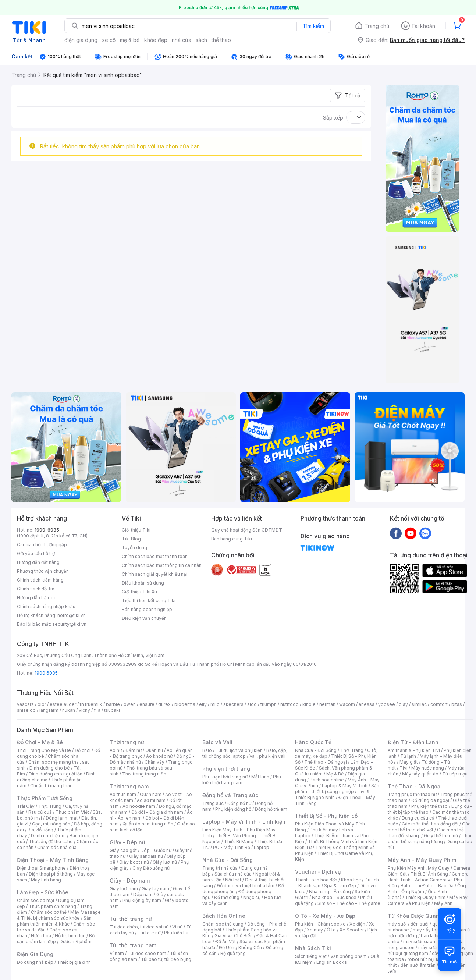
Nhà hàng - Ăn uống (330, 892)
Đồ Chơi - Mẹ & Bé (40, 742)
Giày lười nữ (165, 862)
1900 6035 (46, 673)
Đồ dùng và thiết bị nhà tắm (246, 886)
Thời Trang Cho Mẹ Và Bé (44, 750)
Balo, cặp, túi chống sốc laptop (245, 753)
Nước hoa (41, 936)
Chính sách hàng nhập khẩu (46, 606)
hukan (69, 710)
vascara (25, 704)
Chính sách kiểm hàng (40, 580)
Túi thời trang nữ (131, 919)
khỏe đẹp (156, 40)
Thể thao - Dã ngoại (326, 762)
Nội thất (233, 880)
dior (42, 704)
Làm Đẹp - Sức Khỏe (43, 892)
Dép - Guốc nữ (156, 850)
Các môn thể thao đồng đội (430, 824)
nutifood (289, 704)
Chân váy (154, 762)
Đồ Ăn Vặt (225, 942)
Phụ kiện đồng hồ (233, 809)
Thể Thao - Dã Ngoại (415, 786)
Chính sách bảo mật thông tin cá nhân (162, 565)
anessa (367, 704)
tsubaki (112, 710)
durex (164, 704)
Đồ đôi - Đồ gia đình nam (157, 812)
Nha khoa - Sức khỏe (334, 897)
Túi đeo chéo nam (147, 953)
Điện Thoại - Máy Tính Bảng (53, 860)
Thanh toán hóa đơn (316, 880)
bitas (457, 704)
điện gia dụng (81, 40)
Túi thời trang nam (133, 945)
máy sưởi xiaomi (436, 947)
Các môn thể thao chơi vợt (429, 827)
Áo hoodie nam (139, 806)
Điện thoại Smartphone (41, 868)
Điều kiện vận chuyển (144, 618)
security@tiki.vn (69, 624)
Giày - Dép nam (130, 880)
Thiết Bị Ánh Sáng (429, 874)
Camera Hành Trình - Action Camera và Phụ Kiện (428, 880)
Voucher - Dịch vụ (318, 872)
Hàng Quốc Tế (313, 742)
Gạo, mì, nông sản (51, 824)
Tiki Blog (131, 539)
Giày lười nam (124, 889)
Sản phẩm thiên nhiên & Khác (54, 921)
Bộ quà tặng (233, 953)
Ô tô (331, 930)
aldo (252, 704)
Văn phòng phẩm (349, 956)
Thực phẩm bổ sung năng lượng (430, 839)
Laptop (262, 847)
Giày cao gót (123, 850)
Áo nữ (116, 750)
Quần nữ (154, 750)
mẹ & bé (130, 40)
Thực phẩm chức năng (52, 906)
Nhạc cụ (252, 897)
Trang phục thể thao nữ (412, 794)
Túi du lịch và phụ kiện (239, 750)
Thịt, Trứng (50, 806)
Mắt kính (260, 777)
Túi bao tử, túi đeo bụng (166, 959)
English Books (332, 962)
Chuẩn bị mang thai (51, 786)
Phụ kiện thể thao (429, 806)
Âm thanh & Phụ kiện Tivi (414, 750)
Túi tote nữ (149, 933)
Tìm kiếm (313, 26)
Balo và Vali (217, 742)
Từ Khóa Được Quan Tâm (420, 916)
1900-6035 (47, 530)
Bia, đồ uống (40, 830)
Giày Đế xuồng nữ (151, 868)
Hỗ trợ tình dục (70, 936)
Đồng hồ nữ (239, 803)
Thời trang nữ (127, 742)
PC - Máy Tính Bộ (232, 847)
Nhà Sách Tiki (313, 948)
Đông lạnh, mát (62, 818)
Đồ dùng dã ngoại (430, 800)
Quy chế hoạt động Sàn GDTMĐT (247, 530)
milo (215, 704)
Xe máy (315, 930)
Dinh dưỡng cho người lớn (56, 774)
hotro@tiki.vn (72, 615)
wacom (347, 704)
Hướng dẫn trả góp (37, 598)
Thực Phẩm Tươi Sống (45, 798)
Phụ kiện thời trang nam (242, 780)
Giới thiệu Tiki (136, 530)
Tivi (404, 768)
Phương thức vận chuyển (43, 571)
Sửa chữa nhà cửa (233, 874)
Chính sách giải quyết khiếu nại (154, 574)
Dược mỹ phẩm (76, 942)
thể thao (221, 40)
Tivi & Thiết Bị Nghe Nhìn (332, 794)
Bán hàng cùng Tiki (232, 539)
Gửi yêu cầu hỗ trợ (36, 553)
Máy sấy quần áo (420, 774)
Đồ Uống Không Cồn (240, 947)
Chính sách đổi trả (36, 589)
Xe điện (357, 924)
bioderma (185, 704)
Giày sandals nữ (146, 856)
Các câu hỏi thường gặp (42, 545)
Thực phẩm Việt (72, 812)
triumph (269, 704)
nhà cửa (182, 40)
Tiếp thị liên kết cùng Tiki (149, 601)
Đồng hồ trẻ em (271, 809)
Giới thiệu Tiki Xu (139, 592)
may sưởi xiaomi (420, 942)
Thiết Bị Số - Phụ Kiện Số (326, 816)
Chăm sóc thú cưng (223, 924)
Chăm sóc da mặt (36, 900)
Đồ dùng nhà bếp (35, 962)
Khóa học (351, 880)
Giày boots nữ (134, 862)
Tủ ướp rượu (455, 774)
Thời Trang (352, 750)
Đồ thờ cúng (227, 897)
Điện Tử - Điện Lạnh (413, 742)
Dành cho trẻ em (48, 836)
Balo (207, 750)
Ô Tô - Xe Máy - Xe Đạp (325, 916)
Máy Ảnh (443, 903)
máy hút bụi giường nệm (427, 950)
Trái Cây (26, 806)
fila (97, 710)
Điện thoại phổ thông (51, 874)
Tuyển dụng (134, 548)
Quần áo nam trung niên (148, 824)
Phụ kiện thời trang (226, 769)
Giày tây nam (155, 889)
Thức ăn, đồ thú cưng (51, 841)
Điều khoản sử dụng (143, 583)
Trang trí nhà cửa (220, 868)
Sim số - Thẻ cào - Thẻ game (349, 903)
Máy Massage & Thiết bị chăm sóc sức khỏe (59, 915)
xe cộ (109, 40)
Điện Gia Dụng (35, 954)
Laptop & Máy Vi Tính (345, 786)
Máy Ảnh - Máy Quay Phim (422, 860)
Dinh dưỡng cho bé (50, 768)
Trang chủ (377, 26)
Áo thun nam (123, 794)
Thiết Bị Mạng (239, 841)
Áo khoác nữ (159, 756)
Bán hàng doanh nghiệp (147, 609)
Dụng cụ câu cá (418, 818)
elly (203, 704)
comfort (439, 704)
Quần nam (151, 794)
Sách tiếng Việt (311, 956)
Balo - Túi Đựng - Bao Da (427, 886)
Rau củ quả (40, 812)
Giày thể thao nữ (441, 836)
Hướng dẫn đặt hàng (38, 562)
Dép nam (143, 894)
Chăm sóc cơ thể (49, 912)
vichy (84, 710)
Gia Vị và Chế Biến (234, 936)
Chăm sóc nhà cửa (57, 847)
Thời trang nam (129, 786)
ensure (147, 704)
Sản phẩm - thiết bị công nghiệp (337, 789)
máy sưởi (397, 924)
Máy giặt (409, 762)
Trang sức (213, 803)
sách (201, 40)
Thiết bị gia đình (74, 962)
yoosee (387, 704)
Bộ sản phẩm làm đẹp (56, 939)
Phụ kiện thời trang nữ (225, 777)
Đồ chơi (83, 750)
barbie (113, 704)
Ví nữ (177, 927)
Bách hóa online (327, 780)
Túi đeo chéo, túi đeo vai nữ (139, 927)
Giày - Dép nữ (127, 842)
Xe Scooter (352, 930)
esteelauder (63, 704)
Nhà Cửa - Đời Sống (228, 860)
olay (403, 704)
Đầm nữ (134, 750)
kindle (309, 704)
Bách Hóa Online (224, 916)
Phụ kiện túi (176, 933)
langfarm (49, 710)
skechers (233, 704)
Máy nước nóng (428, 768)
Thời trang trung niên (144, 774)
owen (130, 704)
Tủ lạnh (408, 756)
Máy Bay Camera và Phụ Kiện (428, 900)
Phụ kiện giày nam (142, 900)
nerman (327, 704)
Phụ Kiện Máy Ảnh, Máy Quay (419, 868)
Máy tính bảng (46, 880)
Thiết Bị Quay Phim (425, 897)
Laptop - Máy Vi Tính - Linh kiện (244, 822)
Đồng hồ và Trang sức (230, 795)
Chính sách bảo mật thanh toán (155, 556)
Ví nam (117, 953)
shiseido (26, 710)
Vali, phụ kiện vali (267, 756)
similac (419, 704)
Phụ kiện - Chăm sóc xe (320, 924)
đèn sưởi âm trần (418, 965)
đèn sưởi (420, 924)
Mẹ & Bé (335, 774)
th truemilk (91, 704)
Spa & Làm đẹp (340, 886)
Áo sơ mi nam (151, 800)
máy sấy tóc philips (434, 930)
